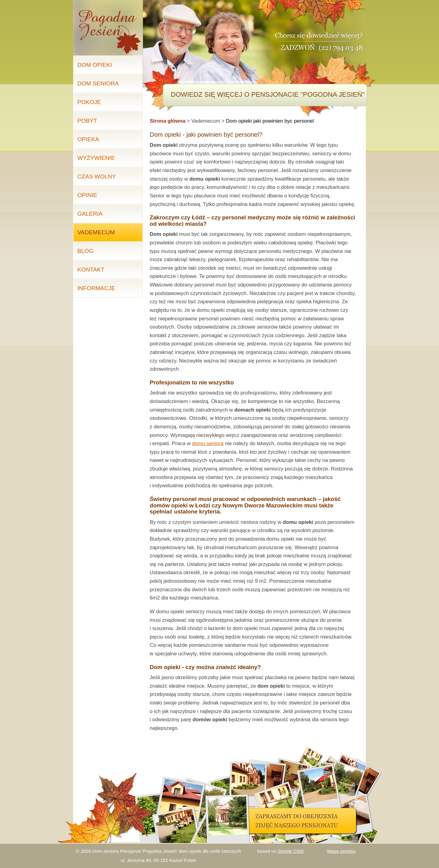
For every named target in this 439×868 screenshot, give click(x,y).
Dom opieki (95, 65)
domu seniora (208, 443)
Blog (86, 251)
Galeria (90, 214)
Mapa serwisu (341, 851)
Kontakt (91, 270)
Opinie (87, 195)
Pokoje (89, 102)
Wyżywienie (96, 158)
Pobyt (87, 121)
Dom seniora (98, 83)
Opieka (88, 139)
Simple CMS (291, 851)
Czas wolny (97, 176)
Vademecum (96, 232)
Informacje (96, 288)
